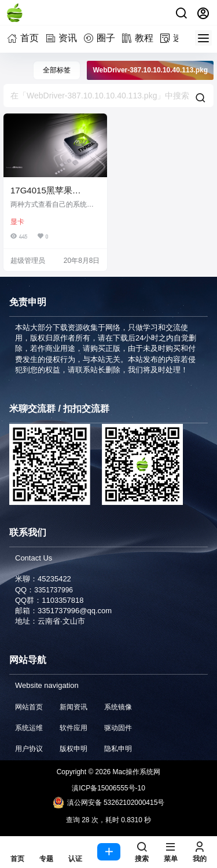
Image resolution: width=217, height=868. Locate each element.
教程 (139, 38)
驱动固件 (118, 728)
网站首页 (29, 707)
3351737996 (54, 590)
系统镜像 (118, 707)
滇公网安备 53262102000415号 (109, 803)
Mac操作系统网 (135, 772)
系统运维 (29, 728)
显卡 (17, 222)
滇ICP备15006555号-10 (108, 788)
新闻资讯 (73, 707)
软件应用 (73, 728)
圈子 (101, 38)
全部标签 (57, 70)
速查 (178, 38)
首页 (25, 38)
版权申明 (73, 749)
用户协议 (29, 749)
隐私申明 (118, 749)
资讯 (63, 38)
